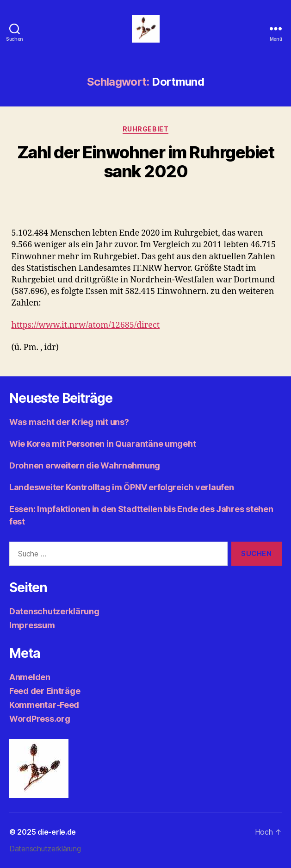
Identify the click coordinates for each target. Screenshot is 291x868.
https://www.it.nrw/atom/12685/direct (86, 325)
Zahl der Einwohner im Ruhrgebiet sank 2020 (145, 162)
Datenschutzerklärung (54, 611)
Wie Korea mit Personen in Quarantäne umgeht (102, 444)
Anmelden (30, 677)
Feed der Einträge (45, 691)
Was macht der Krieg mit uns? (69, 422)
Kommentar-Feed (44, 705)
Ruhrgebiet (145, 129)
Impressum (32, 625)
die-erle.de (57, 832)
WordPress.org (40, 719)
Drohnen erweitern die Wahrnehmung (85, 465)
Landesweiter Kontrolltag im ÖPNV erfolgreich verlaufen (121, 487)
